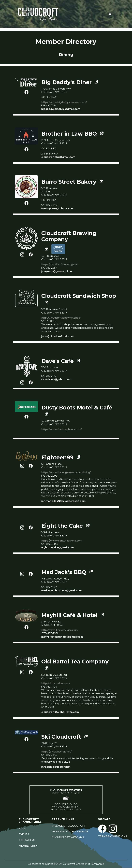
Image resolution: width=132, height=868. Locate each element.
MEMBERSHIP (28, 846)
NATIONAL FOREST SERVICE (70, 832)
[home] (42, 14)
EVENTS (24, 834)
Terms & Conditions (113, 836)
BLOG (22, 829)
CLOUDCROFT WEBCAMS (68, 837)
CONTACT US (27, 840)
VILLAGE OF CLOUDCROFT (69, 826)
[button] (110, 14)
